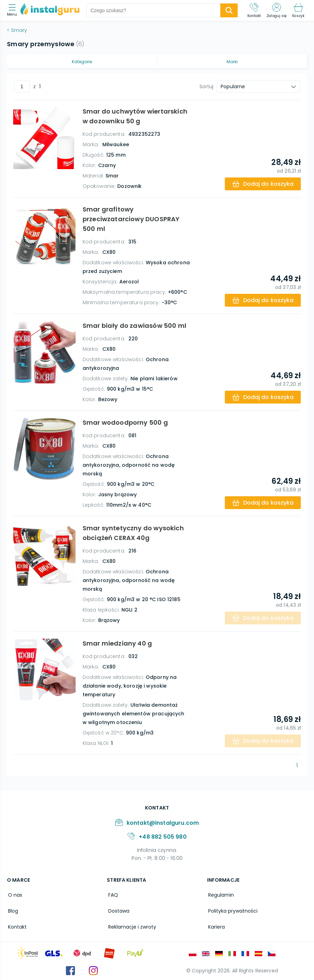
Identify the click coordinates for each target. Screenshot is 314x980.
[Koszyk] (298, 10)
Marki (232, 62)
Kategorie (82, 62)
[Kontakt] (254, 10)
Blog (12, 910)
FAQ (112, 895)
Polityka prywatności (232, 910)
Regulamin (220, 895)
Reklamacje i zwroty (131, 924)
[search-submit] (229, 10)
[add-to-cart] (262, 184)
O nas (14, 895)
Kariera (215, 924)
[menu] (14, 11)
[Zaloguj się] (277, 10)
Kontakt (16, 924)
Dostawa (117, 910)
